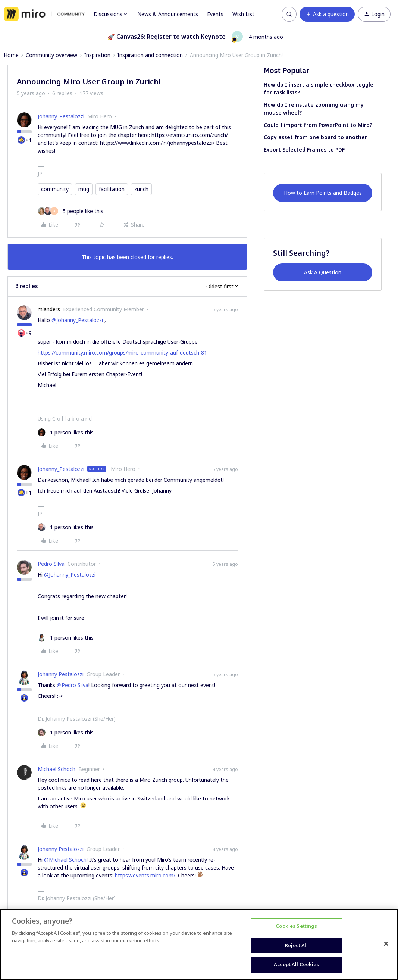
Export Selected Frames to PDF (304, 149)
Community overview (51, 55)
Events (215, 14)
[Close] (386, 944)
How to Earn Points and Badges (323, 193)
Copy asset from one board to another (315, 137)
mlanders (49, 309)
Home (11, 55)
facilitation (112, 189)
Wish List (243, 14)
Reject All (296, 945)
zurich (141, 189)
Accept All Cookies (296, 964)
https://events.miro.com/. (146, 875)
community (55, 189)
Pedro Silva (51, 564)
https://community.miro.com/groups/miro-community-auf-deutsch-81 (122, 352)
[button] (327, 14)
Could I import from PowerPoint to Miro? (318, 125)
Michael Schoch (57, 769)
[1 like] (66, 432)
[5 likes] (70, 211)
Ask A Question (323, 272)
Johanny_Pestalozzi (61, 116)
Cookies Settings (296, 926)
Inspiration (97, 55)
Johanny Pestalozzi (61, 674)
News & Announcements (168, 14)
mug (84, 189)
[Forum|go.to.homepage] (44, 14)
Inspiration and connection (150, 55)
